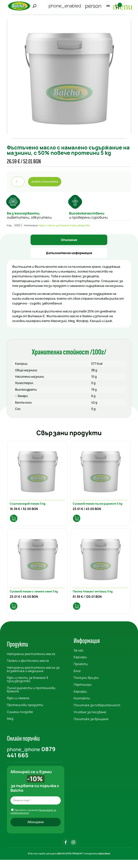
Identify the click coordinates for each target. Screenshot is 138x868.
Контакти (82, 706)
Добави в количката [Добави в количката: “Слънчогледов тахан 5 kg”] (15, 522)
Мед (10, 726)
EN (107, 6)
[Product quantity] (18, 182)
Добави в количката (45, 181)
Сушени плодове (20, 719)
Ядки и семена (18, 706)
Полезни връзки (86, 685)
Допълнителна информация (69, 253)
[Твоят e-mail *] (36, 808)
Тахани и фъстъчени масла (28, 668)
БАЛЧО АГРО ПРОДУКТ (70, 862)
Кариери (80, 665)
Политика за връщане (91, 727)
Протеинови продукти (25, 713)
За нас (79, 658)
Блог (77, 679)
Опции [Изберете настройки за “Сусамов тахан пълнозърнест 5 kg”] (78, 522)
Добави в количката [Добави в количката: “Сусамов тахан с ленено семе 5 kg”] (15, 613)
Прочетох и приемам (33, 819)
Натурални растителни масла (31, 662)
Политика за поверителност (97, 713)
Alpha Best (104, 862)
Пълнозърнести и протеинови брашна (31, 697)
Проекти (81, 672)
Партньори (83, 692)
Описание (69, 240)
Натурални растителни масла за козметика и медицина (33, 677)
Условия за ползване (90, 720)
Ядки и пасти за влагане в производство (65, 225)
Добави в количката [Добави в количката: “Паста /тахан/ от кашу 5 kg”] (78, 613)
